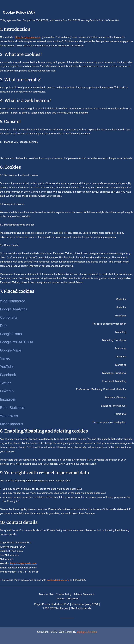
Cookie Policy (64, 594)
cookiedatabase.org (58, 580)
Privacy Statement (84, 594)
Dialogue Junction (87, 632)
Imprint (61, 599)
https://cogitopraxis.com (28, 37)
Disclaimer (73, 599)
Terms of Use (46, 594)
